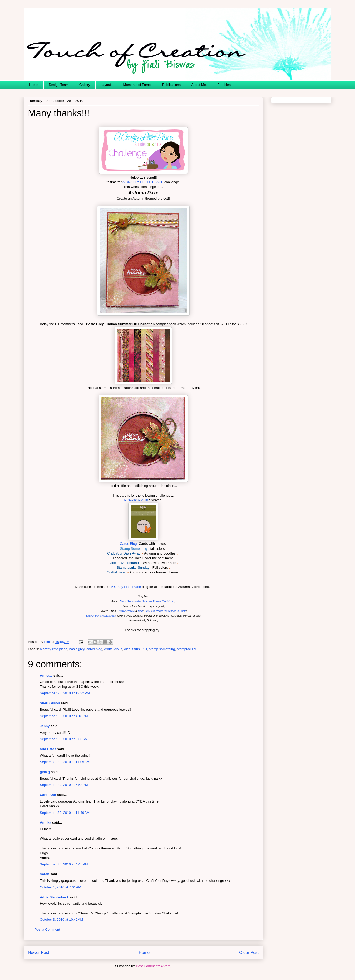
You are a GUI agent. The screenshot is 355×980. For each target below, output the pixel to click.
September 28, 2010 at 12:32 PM (65, 693)
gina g (45, 772)
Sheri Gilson (50, 703)
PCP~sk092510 (136, 500)
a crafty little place (54, 649)
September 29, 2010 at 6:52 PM (64, 785)
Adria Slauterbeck (54, 897)
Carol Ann (48, 795)
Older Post (249, 952)
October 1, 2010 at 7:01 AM (60, 887)
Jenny (45, 726)
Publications (171, 85)
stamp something (162, 649)
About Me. (199, 85)
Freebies (224, 85)
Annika (45, 822)
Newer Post (39, 952)
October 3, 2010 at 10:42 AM (61, 920)
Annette (46, 675)
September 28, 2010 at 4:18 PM (64, 716)
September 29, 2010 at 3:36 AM (64, 739)
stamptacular (187, 649)
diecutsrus (132, 649)
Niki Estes (48, 749)
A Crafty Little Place (126, 587)
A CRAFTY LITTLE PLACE (143, 182)
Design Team (59, 85)
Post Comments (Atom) (154, 966)
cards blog (94, 649)
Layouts (107, 85)
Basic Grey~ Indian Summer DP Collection (120, 324)
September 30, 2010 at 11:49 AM (65, 813)
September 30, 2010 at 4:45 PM (64, 864)
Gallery (85, 85)
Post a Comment (47, 930)
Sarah (45, 874)
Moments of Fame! (137, 85)
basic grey (77, 649)
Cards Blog (128, 544)
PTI (144, 649)
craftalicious (113, 649)
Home (34, 85)
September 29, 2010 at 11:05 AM (65, 762)
